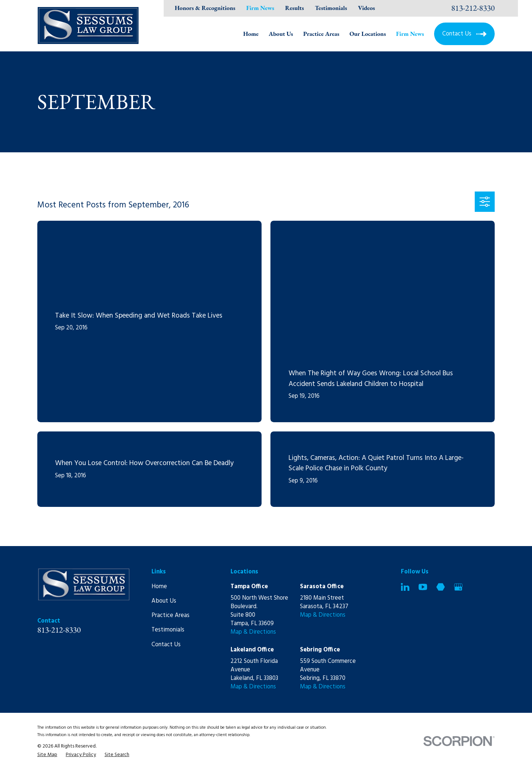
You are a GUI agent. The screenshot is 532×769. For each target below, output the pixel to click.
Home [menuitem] (251, 34)
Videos (366, 8)
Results (295, 8)
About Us (164, 601)
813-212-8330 (473, 8)
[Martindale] (441, 587)
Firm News (260, 8)
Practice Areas (170, 616)
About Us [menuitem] (281, 34)
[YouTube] (423, 587)
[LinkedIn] (405, 587)
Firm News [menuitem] (410, 34)
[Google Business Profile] (458, 587)
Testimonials (331, 8)
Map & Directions (253, 632)
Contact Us (166, 645)
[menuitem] (47, 755)
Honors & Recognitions (205, 8)
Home (159, 587)
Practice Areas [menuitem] (321, 34)
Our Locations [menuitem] (368, 34)
